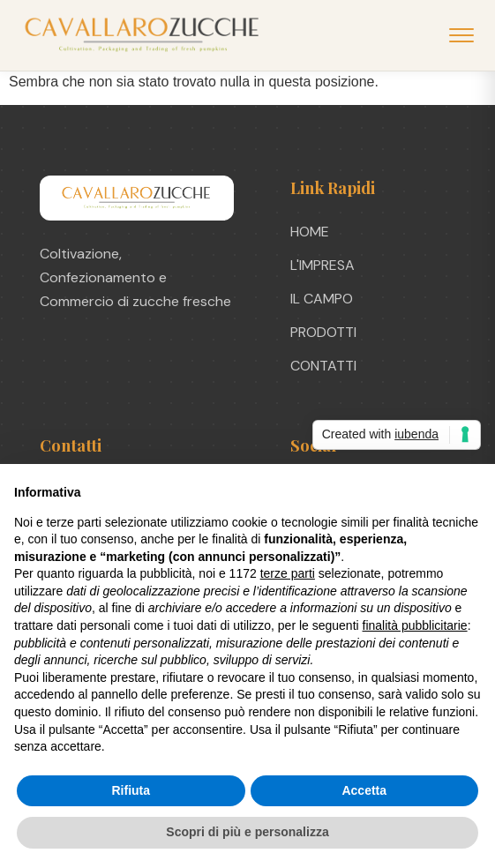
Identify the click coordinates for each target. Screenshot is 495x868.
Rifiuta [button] (131, 790)
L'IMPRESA (322, 265)
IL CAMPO (322, 299)
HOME (310, 232)
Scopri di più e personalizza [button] (247, 832)
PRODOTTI (323, 332)
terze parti (288, 573)
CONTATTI (323, 366)
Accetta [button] (364, 790)
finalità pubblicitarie (415, 625)
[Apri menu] (461, 35)
